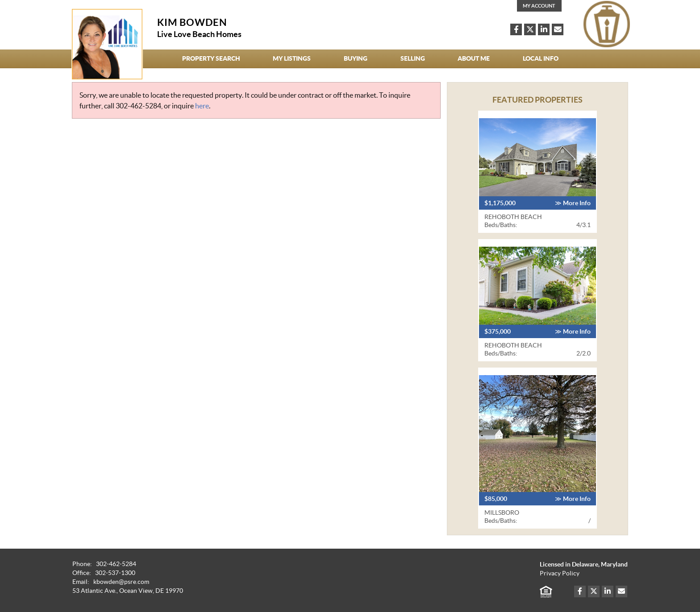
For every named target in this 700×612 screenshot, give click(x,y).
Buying (356, 58)
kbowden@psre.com (121, 582)
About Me (474, 58)
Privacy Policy (560, 573)
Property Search (211, 58)
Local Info (541, 58)
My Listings (292, 58)
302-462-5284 (138, 106)
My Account (539, 6)
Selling (413, 58)
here (202, 106)
